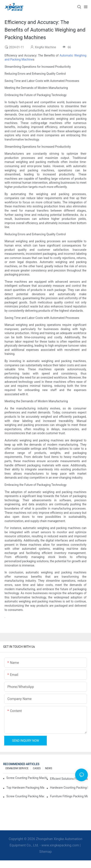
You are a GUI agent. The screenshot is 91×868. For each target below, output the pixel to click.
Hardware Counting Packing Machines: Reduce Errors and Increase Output (69, 788)
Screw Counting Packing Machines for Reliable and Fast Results (27, 778)
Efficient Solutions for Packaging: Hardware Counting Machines (69, 779)
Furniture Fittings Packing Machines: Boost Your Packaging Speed (69, 796)
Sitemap (46, 852)
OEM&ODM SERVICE (17, 768)
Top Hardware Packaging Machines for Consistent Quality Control (25, 788)
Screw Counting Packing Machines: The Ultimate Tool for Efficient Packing (25, 796)
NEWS (49, 768)
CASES (37, 768)
